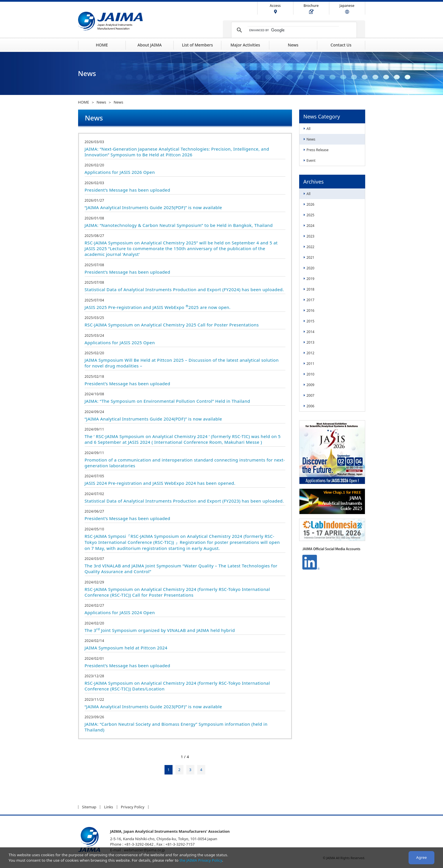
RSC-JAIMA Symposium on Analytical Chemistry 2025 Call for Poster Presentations (172, 325)
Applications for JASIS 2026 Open (120, 172)
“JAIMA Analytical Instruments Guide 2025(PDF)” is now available (153, 207)
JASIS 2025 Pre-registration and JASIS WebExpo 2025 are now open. (158, 307)
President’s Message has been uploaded (127, 190)
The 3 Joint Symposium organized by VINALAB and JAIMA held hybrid (160, 630)
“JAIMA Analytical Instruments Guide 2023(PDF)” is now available (153, 707)
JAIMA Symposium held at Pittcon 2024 (126, 648)
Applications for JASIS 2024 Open (120, 612)
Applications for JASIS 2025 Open (120, 342)
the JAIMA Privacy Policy (201, 860)
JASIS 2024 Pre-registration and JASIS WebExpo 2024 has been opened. (160, 483)
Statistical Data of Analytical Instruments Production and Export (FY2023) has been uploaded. (184, 501)
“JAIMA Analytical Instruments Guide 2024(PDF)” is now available (153, 419)
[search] (293, 30)
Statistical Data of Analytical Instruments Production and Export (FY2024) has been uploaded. (184, 289)
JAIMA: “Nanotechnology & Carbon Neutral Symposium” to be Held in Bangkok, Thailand (179, 225)
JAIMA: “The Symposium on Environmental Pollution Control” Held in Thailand (168, 401)
